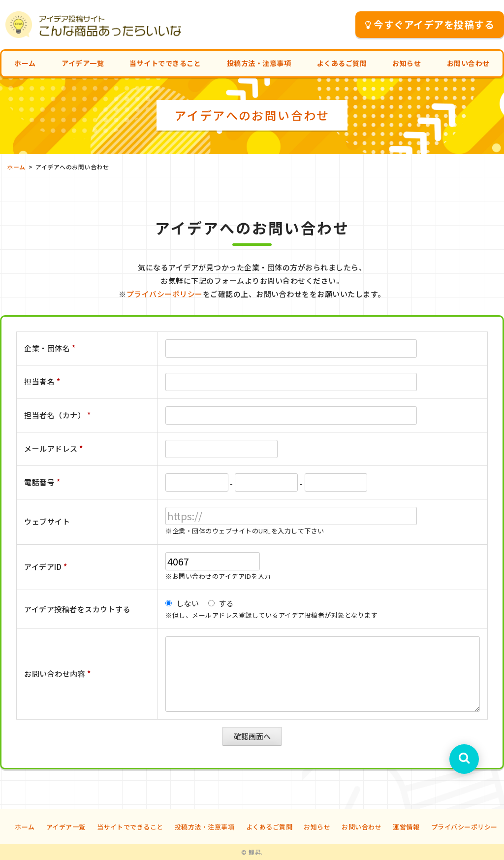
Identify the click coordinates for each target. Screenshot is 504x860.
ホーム (25, 63)
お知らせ (407, 63)
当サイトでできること (165, 63)
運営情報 (406, 827)
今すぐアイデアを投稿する (430, 24)
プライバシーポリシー (165, 294)
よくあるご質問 (342, 63)
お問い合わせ (468, 63)
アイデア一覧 (83, 63)
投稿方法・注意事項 (259, 63)
